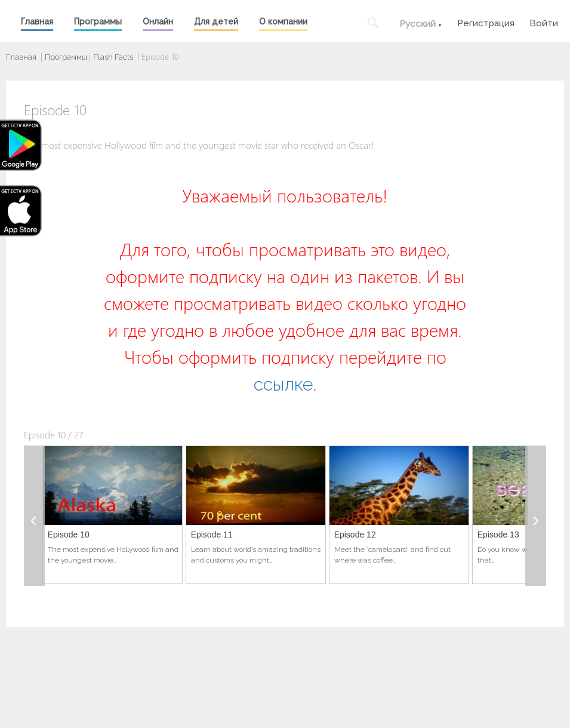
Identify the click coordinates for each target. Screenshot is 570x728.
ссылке (283, 384)
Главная (37, 21)
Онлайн (158, 21)
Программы (98, 21)
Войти (544, 22)
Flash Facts (113, 57)
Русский (418, 24)
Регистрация (486, 22)
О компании (283, 21)
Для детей (216, 21)
